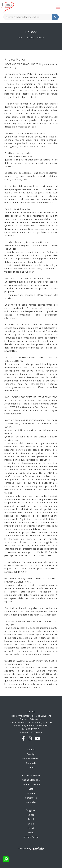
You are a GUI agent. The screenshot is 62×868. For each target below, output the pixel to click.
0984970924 (33, 729)
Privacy (40, 38)
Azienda (31, 749)
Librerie (31, 828)
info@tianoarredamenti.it (34, 726)
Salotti (31, 815)
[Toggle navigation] (58, 7)
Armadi (31, 793)
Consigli (31, 754)
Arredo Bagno (31, 837)
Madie (31, 833)
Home (21, 38)
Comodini (31, 802)
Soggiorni (31, 810)
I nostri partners (31, 758)
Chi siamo (30, 38)
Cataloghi (31, 763)
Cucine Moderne (31, 775)
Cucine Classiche (31, 780)
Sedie (31, 824)
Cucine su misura (31, 784)
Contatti (31, 767)
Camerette (31, 798)
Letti (31, 789)
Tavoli (31, 819)
